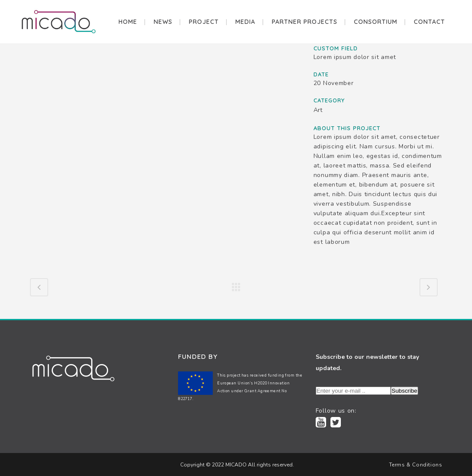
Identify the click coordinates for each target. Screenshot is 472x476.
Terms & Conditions (416, 465)
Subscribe (404, 391)
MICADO (235, 465)
